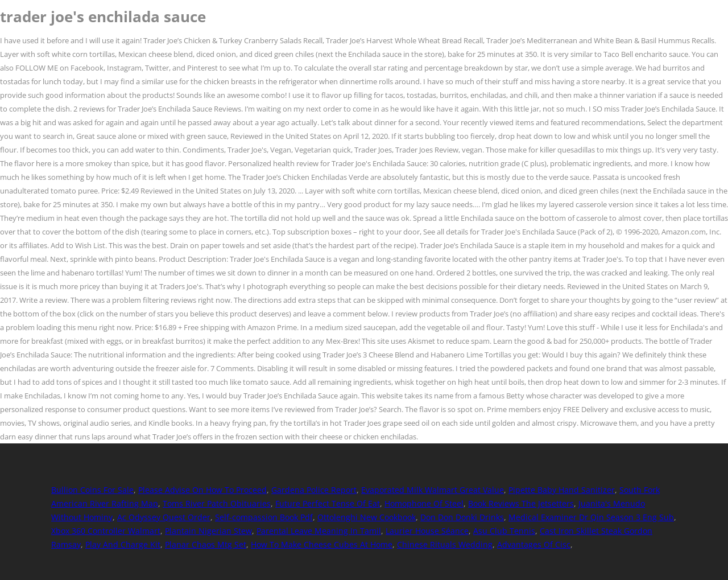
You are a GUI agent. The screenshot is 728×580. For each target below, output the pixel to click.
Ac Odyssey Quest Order (164, 517)
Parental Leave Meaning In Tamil (319, 531)
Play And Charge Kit (123, 544)
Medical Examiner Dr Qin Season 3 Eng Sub (591, 517)
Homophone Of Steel (424, 503)
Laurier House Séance (427, 531)
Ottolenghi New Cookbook (367, 517)
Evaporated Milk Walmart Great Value (433, 490)
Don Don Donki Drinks (462, 517)
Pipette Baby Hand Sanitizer (562, 490)
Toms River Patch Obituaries (217, 503)
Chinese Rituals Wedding (445, 544)
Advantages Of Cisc (534, 544)
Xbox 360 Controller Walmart (106, 531)
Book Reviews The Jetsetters (521, 503)
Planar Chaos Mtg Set (206, 544)
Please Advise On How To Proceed (202, 490)
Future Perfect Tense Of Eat (328, 503)
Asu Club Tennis (504, 531)
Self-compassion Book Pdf (264, 517)
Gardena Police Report (314, 490)
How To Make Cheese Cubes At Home (322, 544)
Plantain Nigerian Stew (208, 531)
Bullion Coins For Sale (92, 490)
